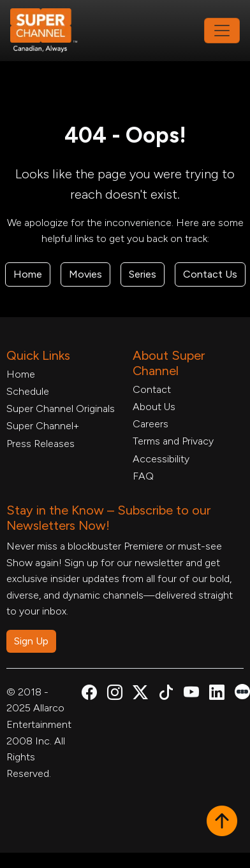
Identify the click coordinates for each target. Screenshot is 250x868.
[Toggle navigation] (222, 31)
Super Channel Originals (61, 409)
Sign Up (31, 641)
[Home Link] (52, 31)
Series (143, 274)
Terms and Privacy (173, 441)
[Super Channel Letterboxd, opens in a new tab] (242, 691)
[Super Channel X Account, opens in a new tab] (140, 694)
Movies (85, 274)
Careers (151, 424)
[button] (222, 822)
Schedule (28, 391)
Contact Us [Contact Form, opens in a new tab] (210, 274)
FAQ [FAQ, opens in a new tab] (143, 476)
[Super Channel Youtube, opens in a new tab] (191, 694)
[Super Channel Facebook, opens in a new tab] (89, 694)
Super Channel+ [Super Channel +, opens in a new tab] (43, 426)
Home (28, 274)
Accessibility (161, 459)
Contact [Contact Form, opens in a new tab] (152, 389)
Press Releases (40, 444)
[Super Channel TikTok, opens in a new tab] (166, 694)
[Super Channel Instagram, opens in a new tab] (115, 694)
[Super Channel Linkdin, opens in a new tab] (217, 694)
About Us (154, 407)
